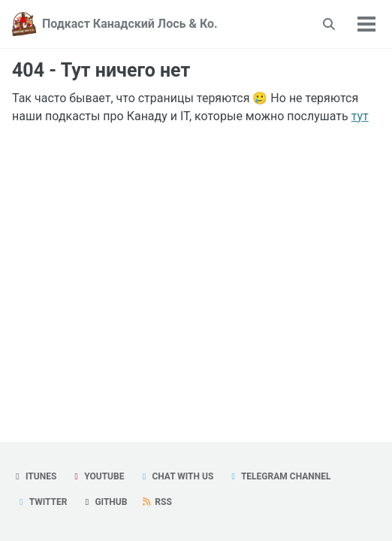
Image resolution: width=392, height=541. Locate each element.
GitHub (104, 502)
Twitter (41, 502)
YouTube (97, 476)
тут (360, 116)
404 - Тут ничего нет (101, 70)
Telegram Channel (279, 476)
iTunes (34, 476)
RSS (156, 502)
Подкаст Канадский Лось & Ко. (130, 24)
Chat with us (176, 476)
